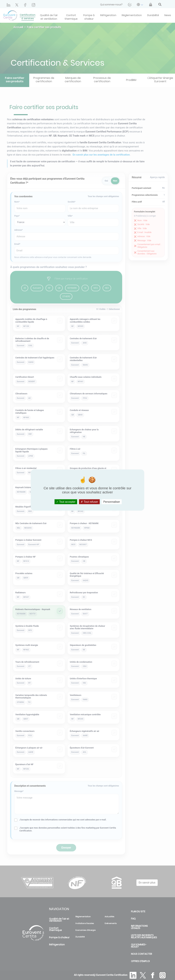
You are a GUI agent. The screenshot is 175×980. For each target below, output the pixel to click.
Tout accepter (66, 502)
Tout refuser (89, 502)
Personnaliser (112, 502)
